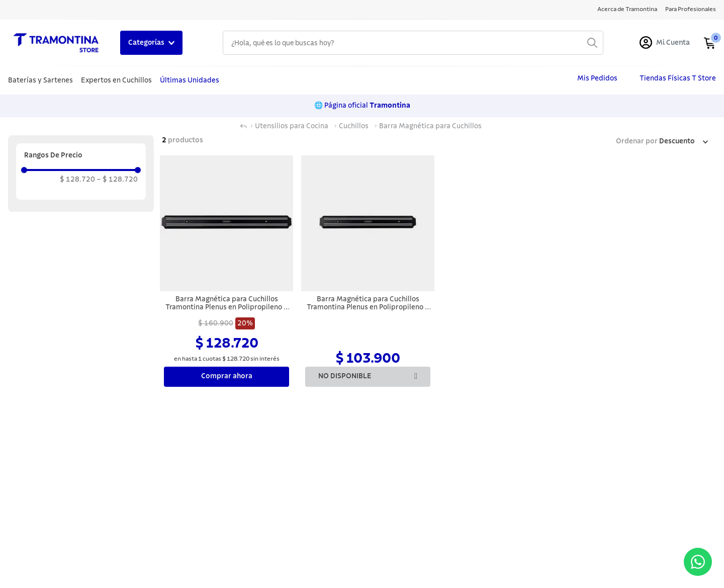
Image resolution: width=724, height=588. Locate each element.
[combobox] (413, 43)
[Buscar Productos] (592, 43)
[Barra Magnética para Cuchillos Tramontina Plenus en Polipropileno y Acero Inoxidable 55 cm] (227, 272)
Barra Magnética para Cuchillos (430, 126)
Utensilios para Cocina (292, 126)
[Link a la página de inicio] (243, 126)
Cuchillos (354, 126)
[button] (81, 155)
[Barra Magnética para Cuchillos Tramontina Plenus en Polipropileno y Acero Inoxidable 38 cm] (368, 272)
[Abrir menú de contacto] (698, 562)
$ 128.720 (77, 180)
